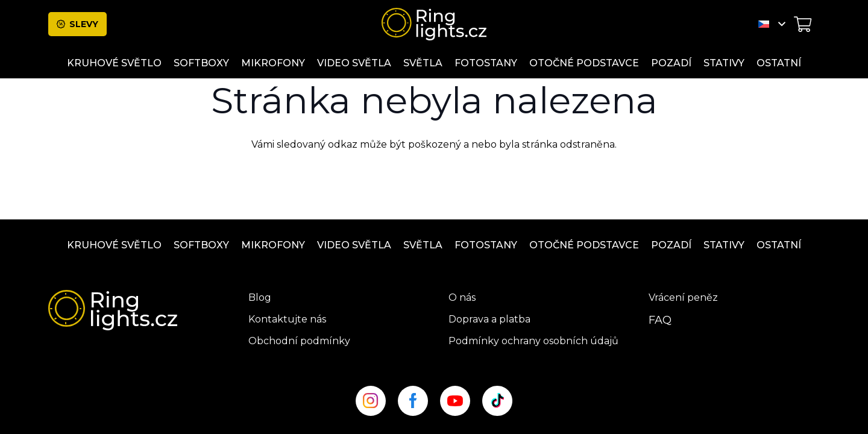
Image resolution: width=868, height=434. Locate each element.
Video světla (354, 245)
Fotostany (486, 245)
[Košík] (803, 24)
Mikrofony (273, 245)
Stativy (724, 245)
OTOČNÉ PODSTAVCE (584, 245)
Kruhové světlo (114, 245)
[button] (772, 24)
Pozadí (671, 245)
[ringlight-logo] (434, 24)
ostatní (779, 245)
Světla (423, 245)
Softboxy (201, 245)
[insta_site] (371, 401)
